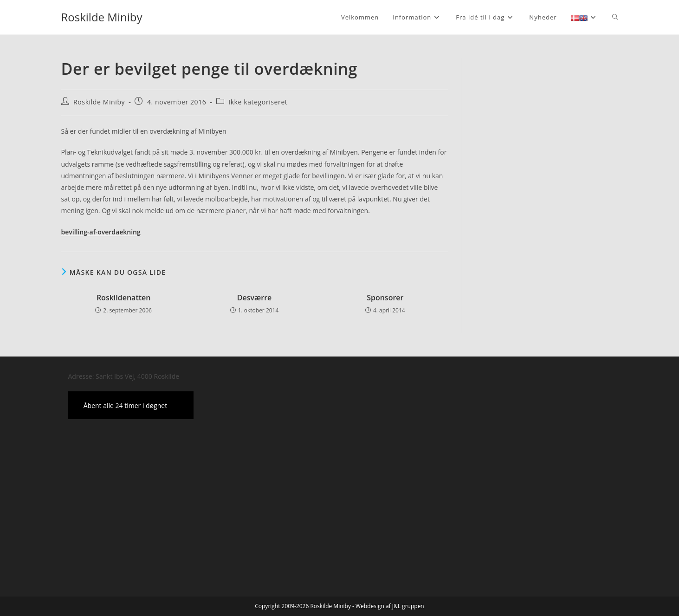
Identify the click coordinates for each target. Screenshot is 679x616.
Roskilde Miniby (102, 17)
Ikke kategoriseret (258, 102)
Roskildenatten (124, 298)
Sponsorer (385, 298)
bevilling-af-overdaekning (101, 232)
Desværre (255, 298)
